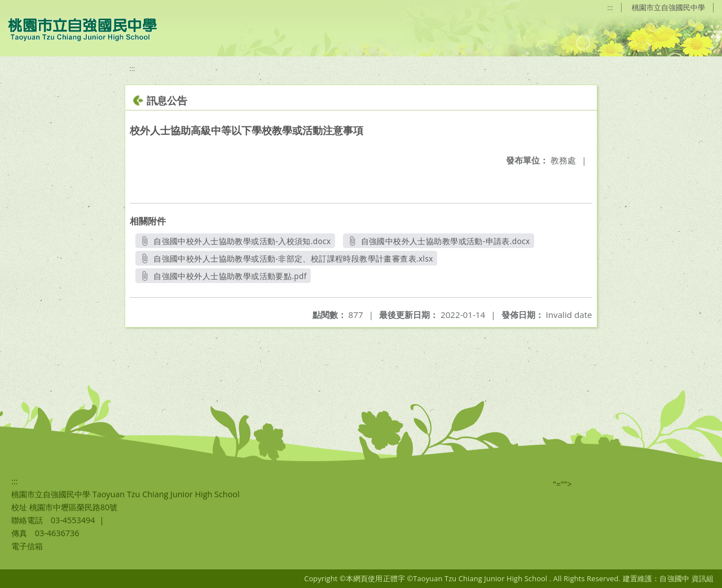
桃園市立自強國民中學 (668, 7)
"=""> (562, 484)
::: (610, 7)
